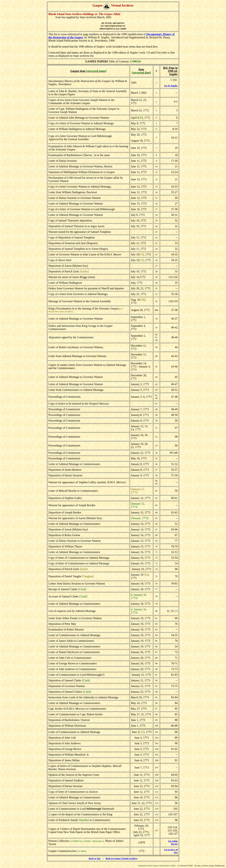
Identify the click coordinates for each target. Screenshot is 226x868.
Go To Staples (171, 86)
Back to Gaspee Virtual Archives (121, 858)
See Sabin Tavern (173, 842)
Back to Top (94, 858)
